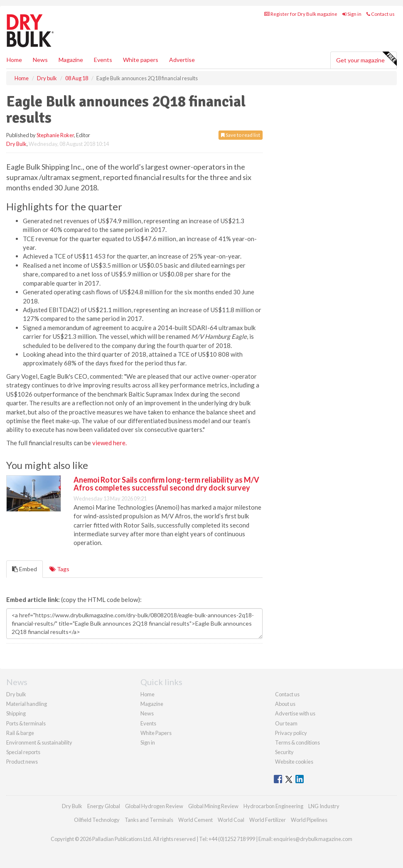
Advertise (182, 60)
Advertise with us (295, 713)
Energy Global (104, 806)
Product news (22, 762)
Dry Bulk (16, 144)
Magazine (71, 60)
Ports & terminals (26, 723)
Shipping (16, 713)
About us (285, 704)
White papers (141, 60)
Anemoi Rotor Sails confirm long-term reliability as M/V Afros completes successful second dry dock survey (166, 484)
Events (103, 60)
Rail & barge (20, 733)
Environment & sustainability (39, 742)
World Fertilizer (268, 820)
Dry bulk (16, 694)
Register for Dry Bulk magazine (301, 14)
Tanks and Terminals (149, 820)
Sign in (352, 14)
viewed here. (109, 443)
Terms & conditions (297, 742)
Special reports (23, 752)
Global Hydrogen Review (154, 806)
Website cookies (294, 762)
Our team (286, 723)
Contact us (381, 14)
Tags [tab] (59, 569)
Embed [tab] (25, 569)
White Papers (156, 733)
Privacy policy (291, 733)
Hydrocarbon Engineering (273, 806)
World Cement (195, 820)
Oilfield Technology (97, 820)
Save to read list (241, 135)
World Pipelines (309, 820)
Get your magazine (366, 59)
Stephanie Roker (55, 135)
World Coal (231, 820)
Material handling (27, 704)
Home (14, 60)
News (147, 713)
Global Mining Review (213, 806)
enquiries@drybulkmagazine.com (313, 839)
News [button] (40, 60)
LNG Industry (324, 806)
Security (284, 752)
